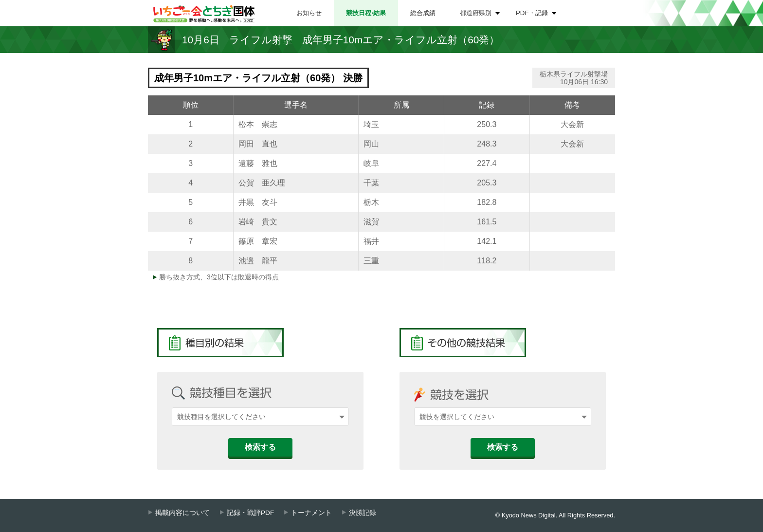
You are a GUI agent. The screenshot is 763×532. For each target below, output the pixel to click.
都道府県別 (476, 13)
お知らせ (309, 13)
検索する (260, 447)
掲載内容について (182, 513)
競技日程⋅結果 (366, 13)
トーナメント (311, 513)
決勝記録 (363, 513)
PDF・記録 (532, 13)
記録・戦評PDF (250, 513)
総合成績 (423, 13)
